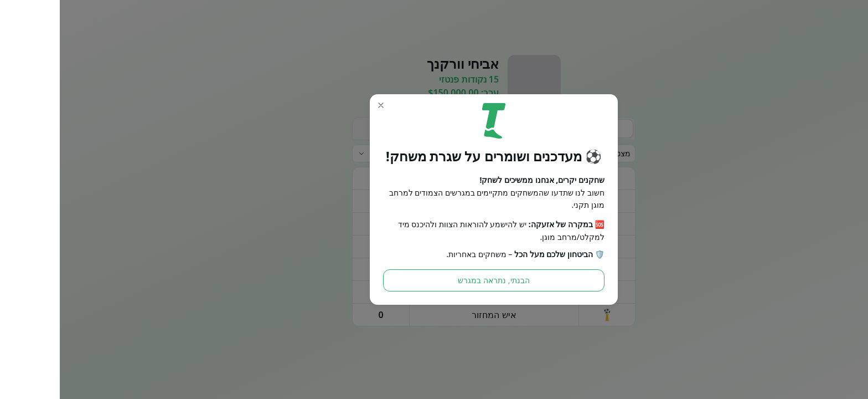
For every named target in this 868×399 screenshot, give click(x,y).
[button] (321, 105)
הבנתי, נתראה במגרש (434, 280)
